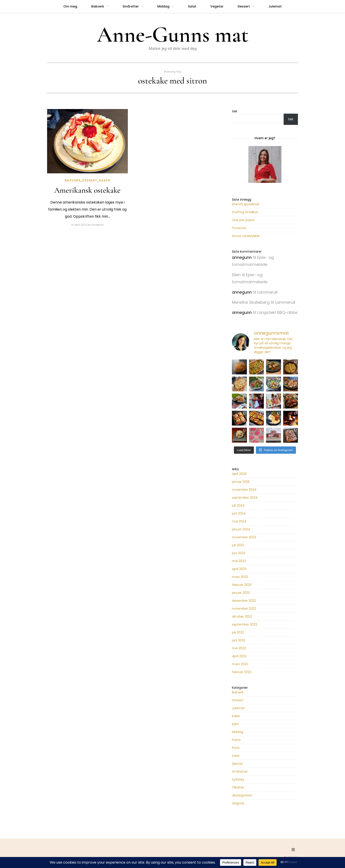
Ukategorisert (242, 795)
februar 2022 (242, 672)
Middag (163, 6)
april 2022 (239, 656)
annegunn (97, 225)
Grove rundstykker (246, 236)
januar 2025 (241, 482)
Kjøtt (235, 724)
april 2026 (239, 474)
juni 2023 (239, 553)
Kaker (105, 180)
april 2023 (239, 569)
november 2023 (244, 537)
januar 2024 (241, 529)
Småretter (131, 6)
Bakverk (98, 6)
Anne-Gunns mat (173, 35)
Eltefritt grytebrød (246, 204)
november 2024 (244, 490)
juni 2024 (239, 513)
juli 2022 (238, 632)
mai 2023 (239, 561)
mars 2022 (240, 664)
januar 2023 (241, 593)
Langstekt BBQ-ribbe (277, 312)
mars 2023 (240, 577)
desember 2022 (244, 601)
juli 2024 (238, 505)
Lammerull (267, 292)
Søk (235, 111)
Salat (192, 6)
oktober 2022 (242, 616)
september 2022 (245, 624)
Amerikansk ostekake (87, 190)
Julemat (275, 6)
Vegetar (217, 6)
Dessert (244, 6)
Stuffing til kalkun (245, 212)
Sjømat (237, 764)
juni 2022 (239, 640)
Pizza (236, 748)
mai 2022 (239, 648)
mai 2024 (239, 521)
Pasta (236, 740)
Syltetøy (238, 779)
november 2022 (244, 609)
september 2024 (245, 498)
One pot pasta (243, 220)
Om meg (70, 6)
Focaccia (239, 228)
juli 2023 (238, 545)
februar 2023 (242, 585)
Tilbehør (238, 787)
